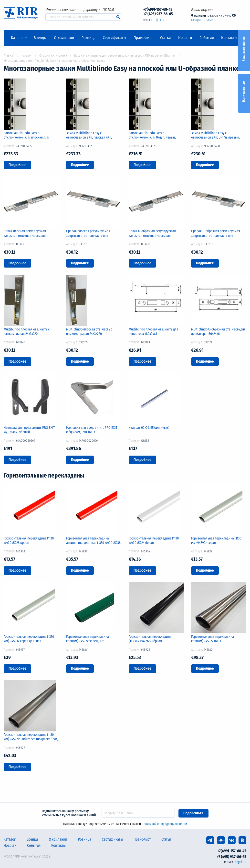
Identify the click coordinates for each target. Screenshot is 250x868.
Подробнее (17, 165)
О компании (64, 38)
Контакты (229, 38)
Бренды (40, 38)
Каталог (17, 38)
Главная (9, 55)
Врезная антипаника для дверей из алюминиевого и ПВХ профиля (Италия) (125, 55)
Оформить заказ (202, 20)
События (207, 38)
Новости (185, 38)
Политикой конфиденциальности (164, 824)
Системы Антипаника (53, 55)
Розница (89, 38)
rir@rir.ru (159, 20)
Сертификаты (115, 38)
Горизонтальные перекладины (44, 476)
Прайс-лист (143, 38)
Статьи (166, 38)
